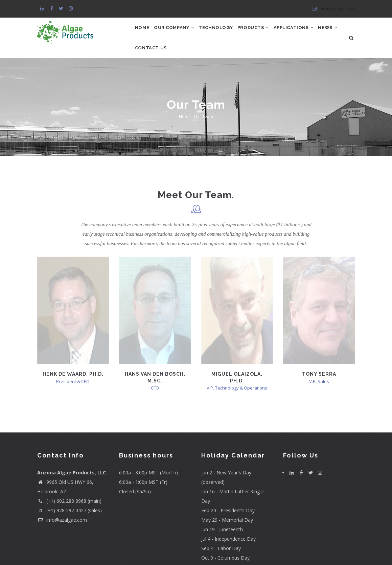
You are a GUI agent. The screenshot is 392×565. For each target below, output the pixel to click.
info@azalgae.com (333, 9)
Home (144, 32)
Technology (227, 32)
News (147, 62)
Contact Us (181, 62)
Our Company (181, 32)
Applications (315, 32)
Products (270, 32)
